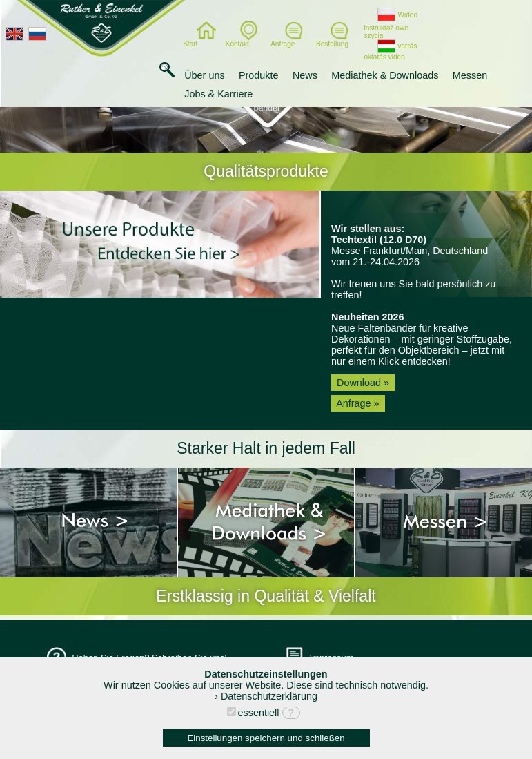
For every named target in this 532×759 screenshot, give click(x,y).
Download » (363, 383)
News (305, 75)
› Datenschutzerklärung (266, 696)
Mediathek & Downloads (385, 75)
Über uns (204, 75)
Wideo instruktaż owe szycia (391, 25)
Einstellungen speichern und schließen (266, 738)
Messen (470, 75)
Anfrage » (358, 403)
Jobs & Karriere (218, 94)
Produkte (259, 75)
